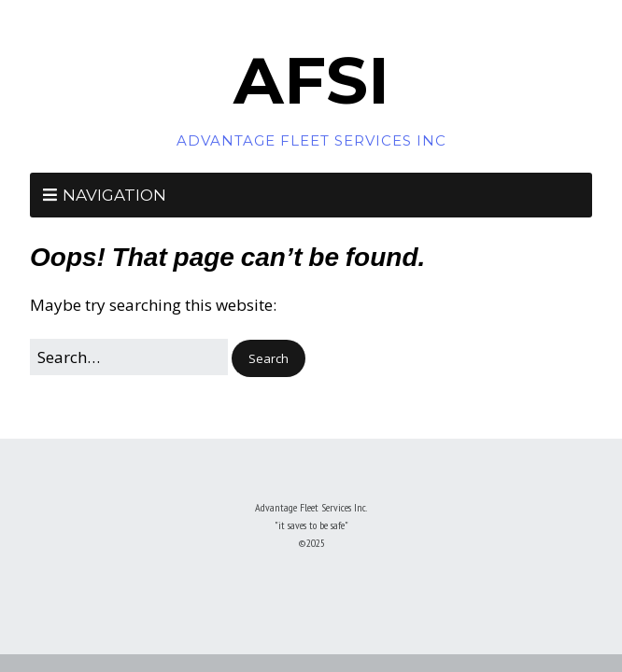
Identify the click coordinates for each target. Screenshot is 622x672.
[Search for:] (129, 357)
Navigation (114, 195)
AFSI (311, 80)
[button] (269, 359)
